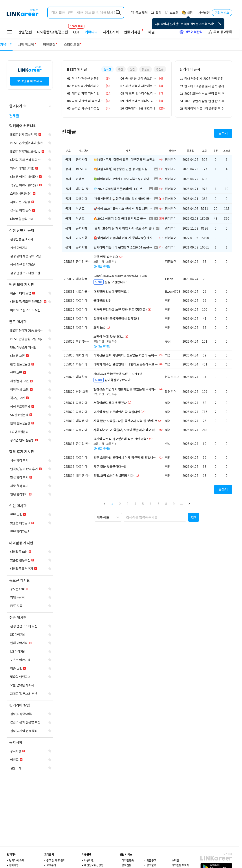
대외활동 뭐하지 (180, 865)
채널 (151, 32)
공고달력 (151, 865)
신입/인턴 (25, 32)
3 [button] (128, 504)
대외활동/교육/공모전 (53, 32)
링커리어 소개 (17, 860)
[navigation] (30, 116)
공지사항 (14, 865)
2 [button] (120, 504)
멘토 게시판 (132, 32)
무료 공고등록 (220, 32)
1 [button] (112, 504)
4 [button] (135, 504)
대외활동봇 (128, 860)
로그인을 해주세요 (30, 81)
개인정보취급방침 (94, 865)
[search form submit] (118, 13)
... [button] (181, 504)
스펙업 (175, 860)
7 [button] (158, 504)
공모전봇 (126, 865)
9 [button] (174, 504)
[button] (105, 503)
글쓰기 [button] (223, 133)
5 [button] (143, 504)
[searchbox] (155, 517)
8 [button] (166, 504)
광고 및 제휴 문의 (56, 860)
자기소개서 (111, 32)
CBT (76, 30)
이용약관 (89, 860)
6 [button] (151, 504)
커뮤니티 (91, 32)
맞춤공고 (151, 860)
